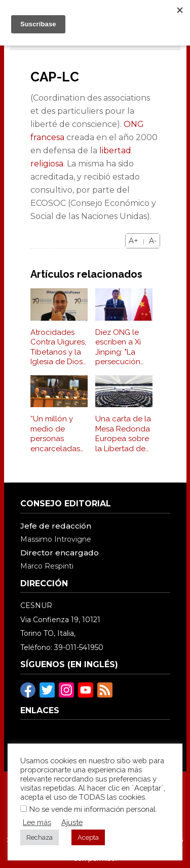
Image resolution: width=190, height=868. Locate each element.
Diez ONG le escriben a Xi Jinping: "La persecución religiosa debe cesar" (121, 348)
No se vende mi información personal (92, 809)
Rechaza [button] (40, 837)
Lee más (37, 822)
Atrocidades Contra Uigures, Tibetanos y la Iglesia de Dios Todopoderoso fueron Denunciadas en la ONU (58, 348)
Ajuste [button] (72, 822)
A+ (134, 241)
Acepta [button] (88, 837)
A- (153, 241)
